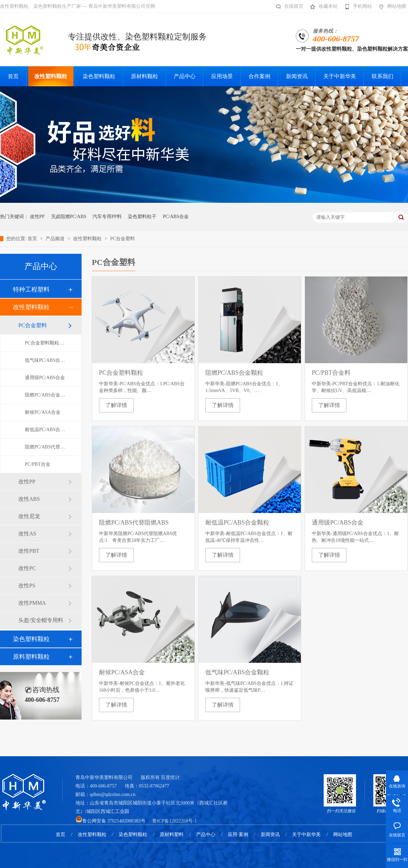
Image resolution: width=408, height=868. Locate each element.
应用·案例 (238, 835)
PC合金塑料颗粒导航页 (46, 343)
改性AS (27, 534)
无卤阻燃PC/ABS (69, 217)
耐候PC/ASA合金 (43, 412)
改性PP (37, 217)
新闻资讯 (270, 835)
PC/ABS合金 (176, 217)
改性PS (27, 586)
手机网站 (356, 6)
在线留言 (288, 6)
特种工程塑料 (31, 289)
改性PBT (29, 551)
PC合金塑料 (123, 239)
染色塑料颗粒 (31, 639)
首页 (33, 239)
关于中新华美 (306, 835)
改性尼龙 (29, 516)
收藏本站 (322, 6)
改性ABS (29, 499)
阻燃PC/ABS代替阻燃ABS (46, 447)
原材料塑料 (172, 835)
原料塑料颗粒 (31, 657)
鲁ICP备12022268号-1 (175, 821)
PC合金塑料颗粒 (121, 373)
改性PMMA (32, 603)
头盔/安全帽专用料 (41, 620)
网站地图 (391, 6)
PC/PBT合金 (38, 464)
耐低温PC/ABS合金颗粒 (46, 430)
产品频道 (56, 239)
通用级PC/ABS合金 (45, 378)
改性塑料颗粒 (88, 239)
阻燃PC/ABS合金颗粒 (46, 395)
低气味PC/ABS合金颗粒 (46, 360)
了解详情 (116, 405)
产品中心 (206, 835)
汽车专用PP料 (107, 217)
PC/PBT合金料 (331, 373)
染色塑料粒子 (142, 217)
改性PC (27, 568)
